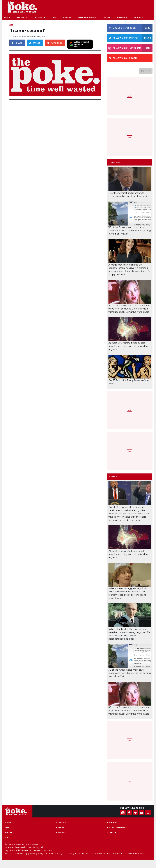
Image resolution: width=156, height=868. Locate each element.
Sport (107, 17)
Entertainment (87, 17)
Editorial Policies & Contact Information (105, 853)
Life (54, 17)
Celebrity (39, 17)
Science (138, 17)
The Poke (22, 7)
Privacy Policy (37, 853)
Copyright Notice (75, 853)
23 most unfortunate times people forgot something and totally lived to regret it (128, 346)
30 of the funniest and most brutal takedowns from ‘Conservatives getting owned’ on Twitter (130, 231)
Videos (67, 17)
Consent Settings (55, 853)
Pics (11, 25)
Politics (22, 17)
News (7, 17)
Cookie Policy (20, 853)
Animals (122, 17)
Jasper (13, 36)
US (151, 17)
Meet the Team (135, 853)
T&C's (8, 853)
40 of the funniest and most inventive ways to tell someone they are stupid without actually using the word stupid (129, 309)
